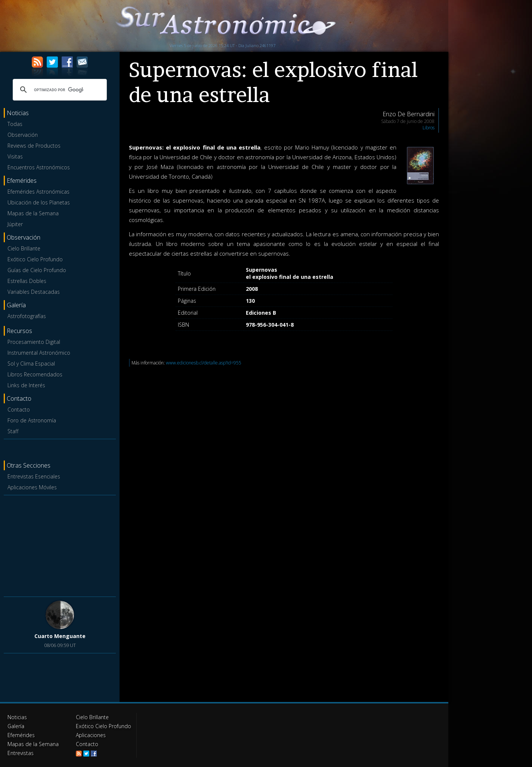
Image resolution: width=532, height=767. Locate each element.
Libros (429, 128)
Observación (23, 135)
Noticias (17, 717)
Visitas (15, 156)
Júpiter (15, 224)
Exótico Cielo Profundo (35, 259)
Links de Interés (26, 385)
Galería (16, 726)
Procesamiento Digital (34, 342)
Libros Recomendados (35, 374)
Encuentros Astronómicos (39, 167)
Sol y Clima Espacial (31, 364)
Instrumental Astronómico (39, 353)
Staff (13, 431)
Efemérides (21, 735)
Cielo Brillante (24, 248)
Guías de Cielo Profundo (37, 270)
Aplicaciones (91, 735)
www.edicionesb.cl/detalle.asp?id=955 (204, 363)
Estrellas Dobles (27, 281)
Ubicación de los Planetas (39, 202)
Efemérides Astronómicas (38, 192)
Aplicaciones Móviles (32, 487)
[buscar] (59, 90)
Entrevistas (21, 753)
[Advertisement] (60, 545)
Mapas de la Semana (33, 213)
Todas (15, 124)
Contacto (19, 409)
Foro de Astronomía (32, 420)
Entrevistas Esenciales (34, 476)
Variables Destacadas (34, 292)
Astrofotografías (27, 316)
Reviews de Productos (34, 146)
